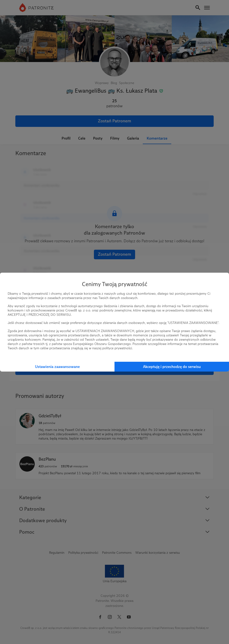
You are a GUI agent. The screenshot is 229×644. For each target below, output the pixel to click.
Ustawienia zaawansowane (57, 367)
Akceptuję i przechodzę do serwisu (172, 367)
